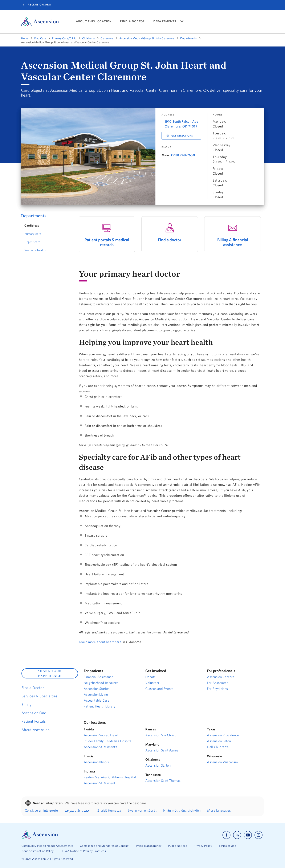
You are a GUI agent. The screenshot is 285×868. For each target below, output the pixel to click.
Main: (166, 155)
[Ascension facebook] (226, 835)
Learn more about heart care (100, 642)
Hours (218, 115)
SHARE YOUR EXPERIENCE (50, 673)
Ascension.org (39, 5)
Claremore (107, 38)
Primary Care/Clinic (64, 38)
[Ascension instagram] (258, 835)
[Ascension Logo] (40, 837)
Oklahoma (88, 38)
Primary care (33, 234)
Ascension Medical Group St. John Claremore (147, 38)
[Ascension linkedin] (237, 835)
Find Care (40, 38)
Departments (188, 38)
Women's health (35, 250)
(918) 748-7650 (183, 155)
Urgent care (32, 242)
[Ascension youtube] (248, 835)
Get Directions (182, 136)
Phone (166, 147)
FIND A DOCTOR (132, 21)
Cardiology (32, 226)
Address (168, 115)
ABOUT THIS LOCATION (94, 21)
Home (25, 38)
